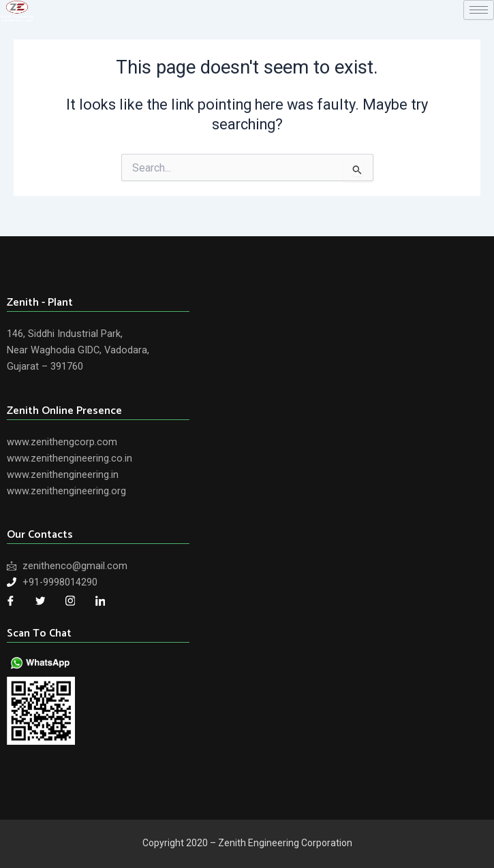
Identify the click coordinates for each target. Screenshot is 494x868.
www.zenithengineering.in (63, 475)
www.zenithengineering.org (66, 491)
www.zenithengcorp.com (62, 442)
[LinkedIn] (100, 601)
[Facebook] (10, 601)
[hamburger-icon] (479, 10)
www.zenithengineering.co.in (70, 458)
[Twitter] (40, 601)
